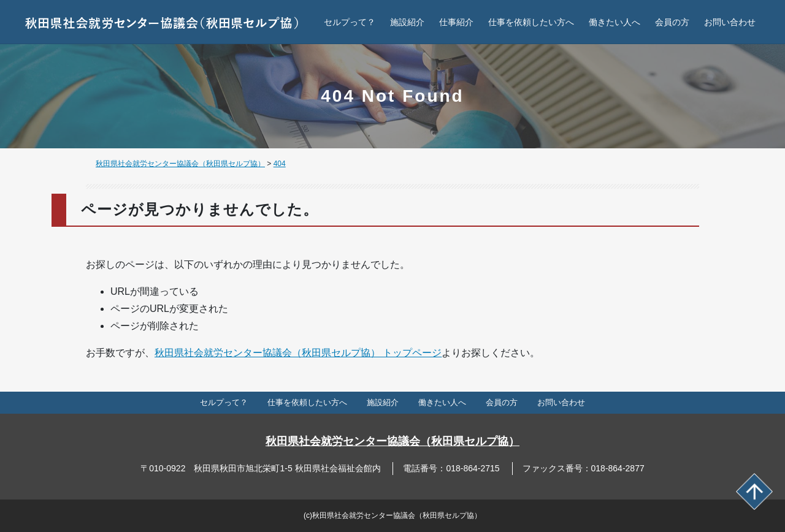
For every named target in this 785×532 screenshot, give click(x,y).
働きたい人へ (615, 22)
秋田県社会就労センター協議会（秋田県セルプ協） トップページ (298, 353)
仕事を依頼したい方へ (531, 22)
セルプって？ (350, 22)
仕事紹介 (456, 22)
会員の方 (672, 22)
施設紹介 (407, 22)
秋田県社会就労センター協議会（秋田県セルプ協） (392, 441)
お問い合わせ (730, 22)
